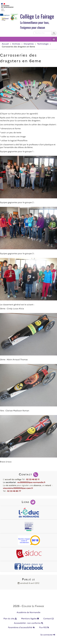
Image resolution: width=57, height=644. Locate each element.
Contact (48, 619)
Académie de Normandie (29, 613)
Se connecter (48, 635)
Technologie (43, 44)
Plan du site (10, 619)
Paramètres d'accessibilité (21, 628)
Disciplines (29, 44)
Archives (16, 44)
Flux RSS (44, 628)
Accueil (5, 44)
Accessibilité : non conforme (28, 623)
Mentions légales (30, 619)
